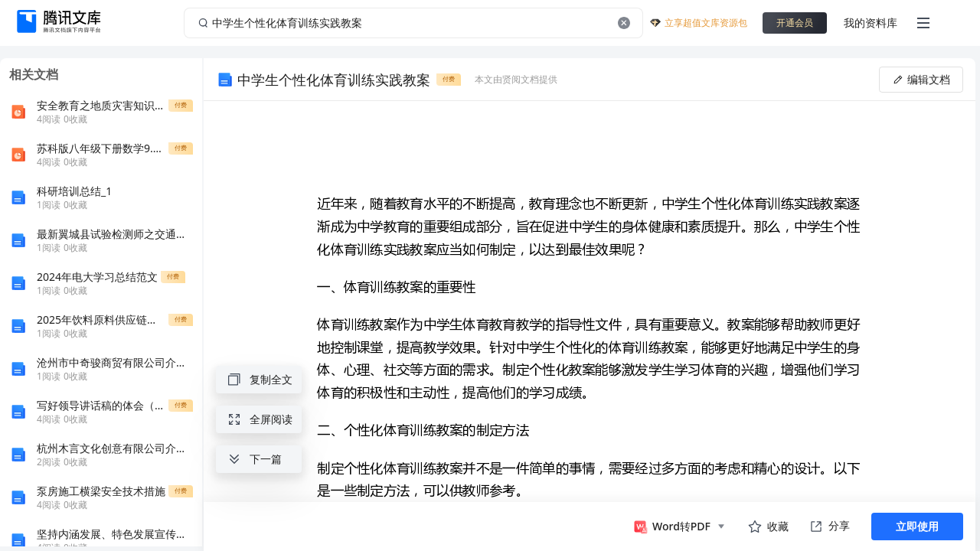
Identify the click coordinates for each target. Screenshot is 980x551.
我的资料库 (871, 23)
